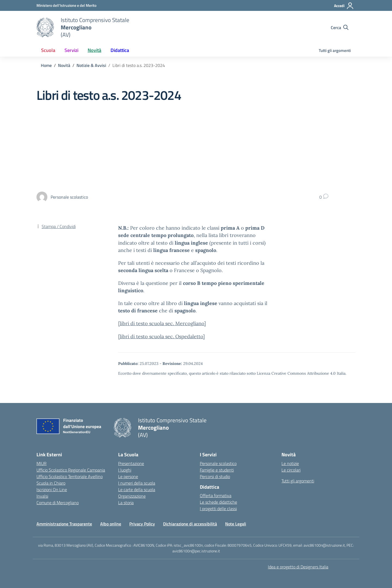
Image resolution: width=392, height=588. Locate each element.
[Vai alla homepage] (45, 27)
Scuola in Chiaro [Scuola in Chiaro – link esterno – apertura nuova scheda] (51, 483)
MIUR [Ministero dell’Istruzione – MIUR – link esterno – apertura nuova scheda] (42, 463)
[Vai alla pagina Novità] (64, 65)
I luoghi (125, 470)
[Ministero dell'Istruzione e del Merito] (66, 5)
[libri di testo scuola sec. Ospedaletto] (161, 336)
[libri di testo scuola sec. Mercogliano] (162, 323)
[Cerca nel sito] (340, 27)
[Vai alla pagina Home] (46, 65)
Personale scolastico (218, 463)
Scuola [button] (48, 50)
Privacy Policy (142, 524)
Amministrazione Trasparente (64, 524)
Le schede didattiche (218, 502)
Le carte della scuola (137, 490)
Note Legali (236, 524)
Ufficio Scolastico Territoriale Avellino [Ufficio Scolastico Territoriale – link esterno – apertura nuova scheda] (70, 476)
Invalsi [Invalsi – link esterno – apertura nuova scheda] (42, 496)
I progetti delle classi (218, 509)
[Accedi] (344, 6)
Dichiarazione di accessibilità (190, 524)
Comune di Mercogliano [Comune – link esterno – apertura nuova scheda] (58, 503)
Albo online (111, 524)
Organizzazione (132, 496)
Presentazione (131, 463)
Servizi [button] (71, 50)
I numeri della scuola (137, 483)
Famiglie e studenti (217, 470)
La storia (126, 503)
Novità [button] (94, 50)
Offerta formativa (216, 495)
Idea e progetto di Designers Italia (298, 567)
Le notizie (290, 463)
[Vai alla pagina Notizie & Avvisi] (91, 65)
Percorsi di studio (215, 476)
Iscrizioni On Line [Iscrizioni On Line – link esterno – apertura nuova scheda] (52, 490)
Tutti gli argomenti (335, 50)
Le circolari (291, 470)
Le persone (128, 476)
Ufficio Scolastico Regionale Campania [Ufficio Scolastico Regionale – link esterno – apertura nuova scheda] (71, 470)
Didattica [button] (120, 50)
